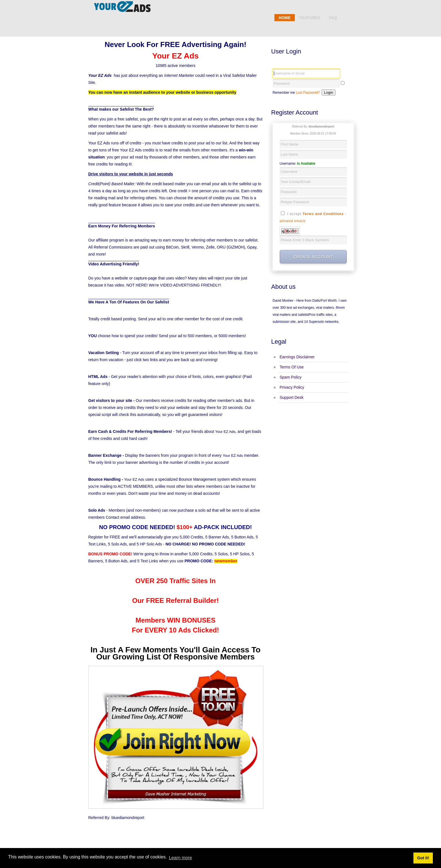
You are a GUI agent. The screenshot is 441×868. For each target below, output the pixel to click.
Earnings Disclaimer (297, 357)
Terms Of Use (292, 367)
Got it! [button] (423, 858)
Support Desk (292, 397)
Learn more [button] (180, 858)
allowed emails (293, 221)
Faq (333, 18)
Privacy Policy (292, 387)
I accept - (313, 217)
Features (310, 18)
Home (285, 18)
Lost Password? (308, 93)
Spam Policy (291, 377)
